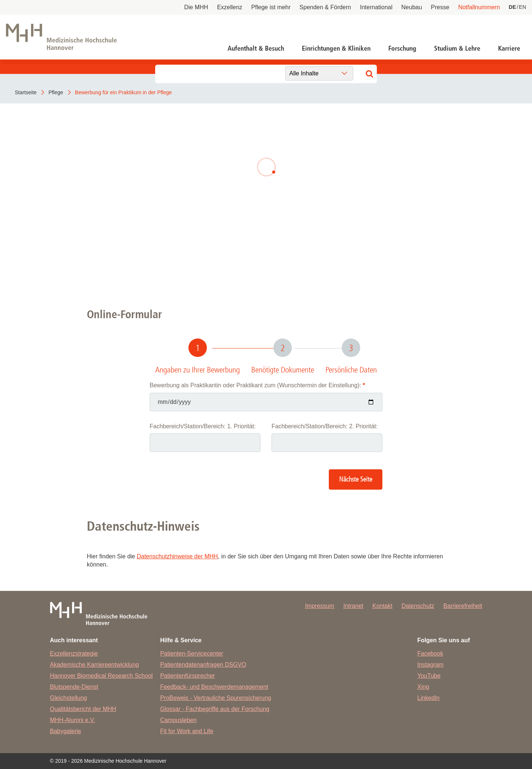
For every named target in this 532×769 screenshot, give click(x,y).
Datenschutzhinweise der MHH (177, 556)
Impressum (320, 606)
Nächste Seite (356, 479)
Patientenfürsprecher (187, 676)
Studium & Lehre (457, 48)
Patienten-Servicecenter (192, 654)
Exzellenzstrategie (74, 654)
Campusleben (178, 720)
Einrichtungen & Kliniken (336, 48)
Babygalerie (66, 731)
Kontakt (382, 606)
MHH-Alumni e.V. (72, 720)
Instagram (431, 665)
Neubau (412, 7)
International (376, 7)
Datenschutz (418, 606)
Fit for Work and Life (187, 731)
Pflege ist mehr (271, 7)
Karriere (509, 48)
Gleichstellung (69, 698)
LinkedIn (429, 698)
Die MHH (196, 7)
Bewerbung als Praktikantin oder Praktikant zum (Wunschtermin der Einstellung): (257, 385)
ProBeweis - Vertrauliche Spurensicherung (216, 698)
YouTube (429, 676)
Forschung (402, 48)
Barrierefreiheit (463, 606)
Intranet (353, 606)
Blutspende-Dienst (74, 687)
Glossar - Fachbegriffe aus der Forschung (215, 709)
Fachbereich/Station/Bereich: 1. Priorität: (203, 426)
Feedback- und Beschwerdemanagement (214, 687)
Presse (440, 7)
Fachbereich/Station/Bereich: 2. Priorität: (325, 426)
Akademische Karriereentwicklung (94, 665)
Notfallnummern (479, 7)
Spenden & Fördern (325, 7)
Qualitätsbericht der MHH (83, 709)
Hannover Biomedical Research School (101, 676)
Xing (423, 687)
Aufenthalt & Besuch (256, 48)
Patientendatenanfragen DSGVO (203, 665)
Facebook (430, 654)
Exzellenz (229, 7)
